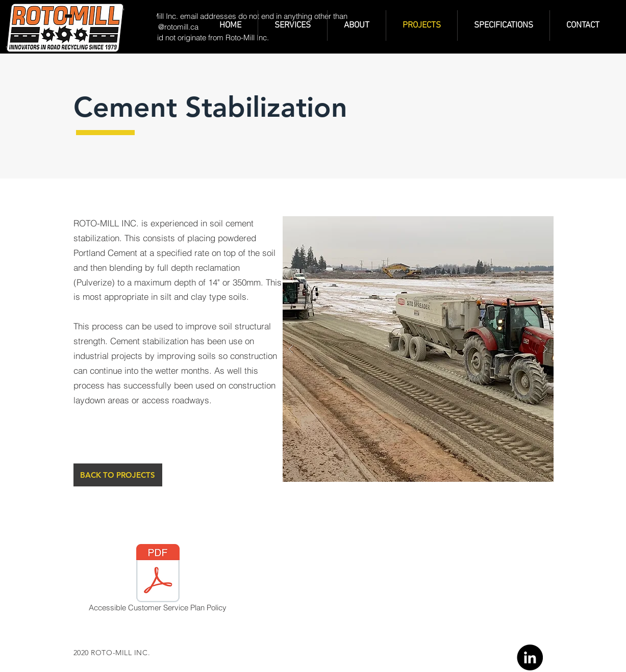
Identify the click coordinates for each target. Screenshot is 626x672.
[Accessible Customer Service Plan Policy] (158, 580)
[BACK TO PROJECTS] (118, 475)
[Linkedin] (530, 657)
